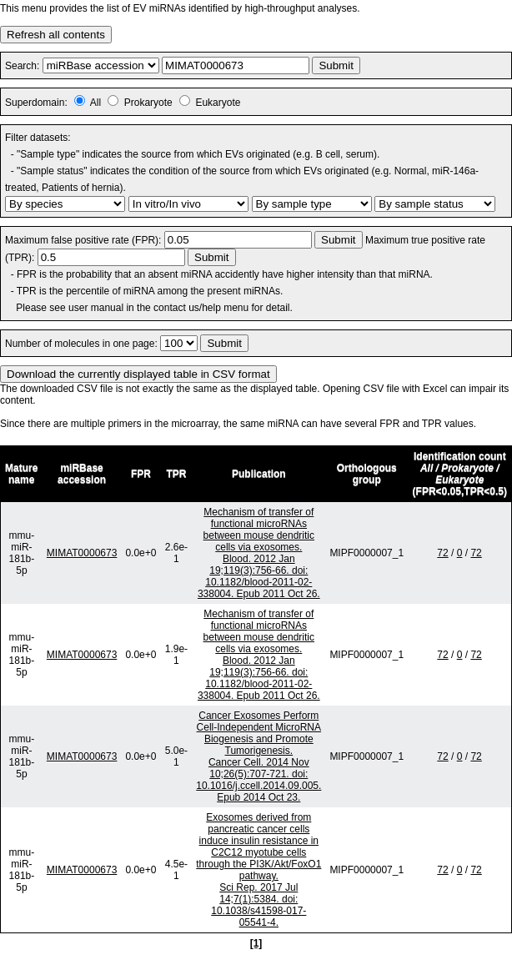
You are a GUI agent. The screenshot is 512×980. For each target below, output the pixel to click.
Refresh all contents (56, 35)
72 (442, 553)
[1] (256, 943)
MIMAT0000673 (82, 553)
